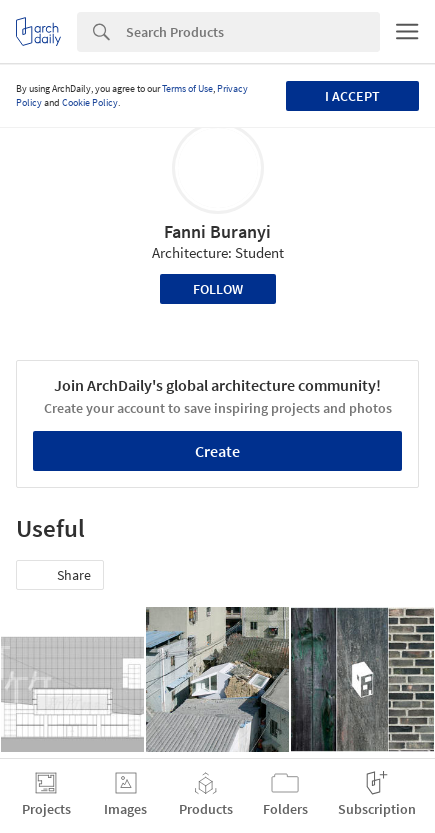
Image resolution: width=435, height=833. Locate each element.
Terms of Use (187, 88)
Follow (218, 289)
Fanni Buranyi (217, 231)
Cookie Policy (90, 102)
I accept (352, 96)
